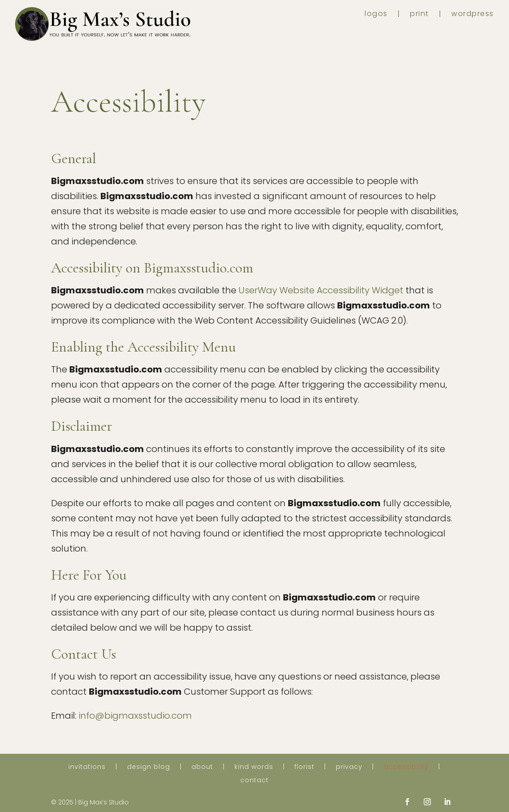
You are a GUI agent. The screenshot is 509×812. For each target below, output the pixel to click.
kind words (254, 767)
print (420, 15)
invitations (87, 767)
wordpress (473, 15)
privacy (349, 767)
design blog (149, 767)
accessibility (406, 767)
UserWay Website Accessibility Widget (321, 290)
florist (304, 767)
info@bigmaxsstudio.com (135, 716)
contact (254, 781)
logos (376, 15)
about (202, 767)
